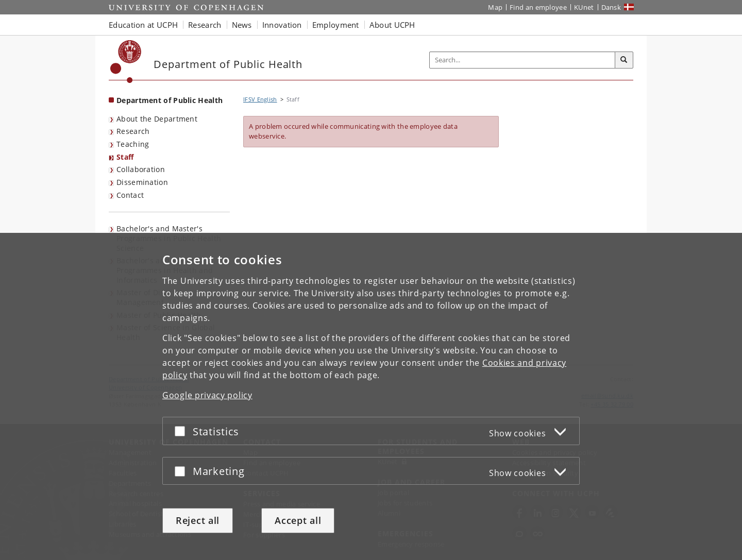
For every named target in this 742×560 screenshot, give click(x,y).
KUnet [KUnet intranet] (584, 7)
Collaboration (141, 169)
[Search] (624, 60)
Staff (125, 157)
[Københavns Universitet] (126, 62)
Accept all (298, 520)
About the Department (157, 119)
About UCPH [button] (392, 25)
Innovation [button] (282, 25)
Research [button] (205, 25)
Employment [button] (336, 25)
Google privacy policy (207, 395)
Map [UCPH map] (495, 7)
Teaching (133, 144)
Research (133, 131)
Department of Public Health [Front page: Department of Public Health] (170, 100)
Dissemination (142, 182)
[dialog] (371, 396)
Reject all (198, 520)
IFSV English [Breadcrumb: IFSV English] (260, 99)
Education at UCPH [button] (143, 25)
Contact (130, 195)
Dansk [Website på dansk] (611, 7)
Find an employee (538, 7)
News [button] (242, 25)
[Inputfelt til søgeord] (522, 60)
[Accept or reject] (182, 431)
